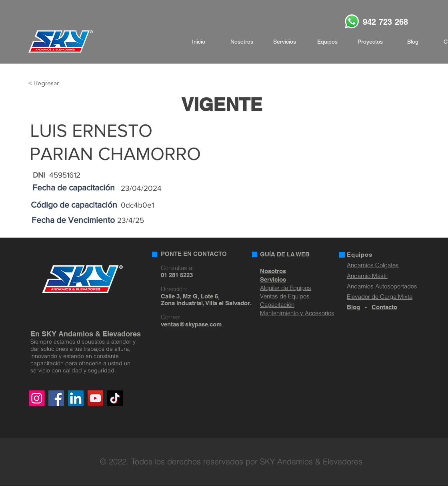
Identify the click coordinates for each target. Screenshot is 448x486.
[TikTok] (115, 398)
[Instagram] (37, 398)
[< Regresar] (54, 83)
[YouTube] (95, 398)
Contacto (384, 307)
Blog (353, 307)
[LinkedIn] (76, 398)
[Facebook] (56, 398)
